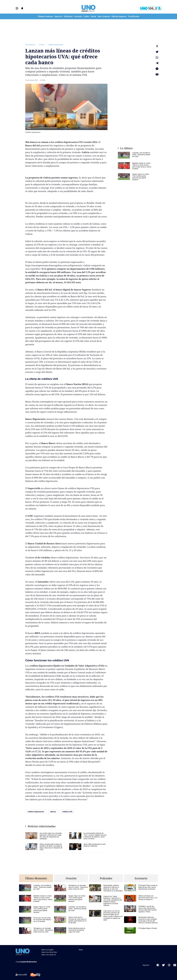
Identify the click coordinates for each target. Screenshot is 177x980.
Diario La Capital (47, 950)
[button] (17, 8)
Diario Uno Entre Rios (49, 952)
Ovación (78, 16)
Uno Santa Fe (30, 45)
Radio (81, 950)
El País (42, 45)
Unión (93, 16)
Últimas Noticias (45, 16)
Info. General (104, 16)
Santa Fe (58, 16)
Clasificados (134, 16)
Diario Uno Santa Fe (49, 955)
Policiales (68, 16)
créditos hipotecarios (56, 45)
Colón (86, 16)
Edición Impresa (119, 16)
